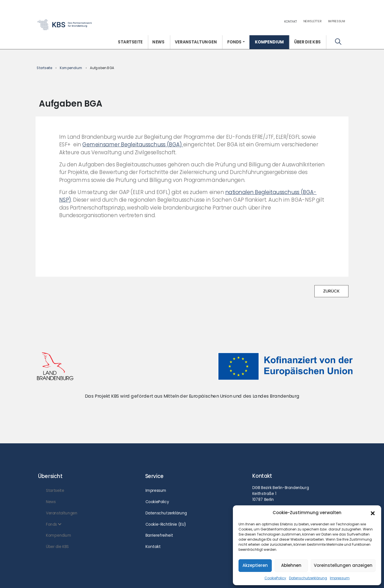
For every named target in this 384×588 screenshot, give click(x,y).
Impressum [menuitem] (337, 21)
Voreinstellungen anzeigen (343, 565)
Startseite (44, 68)
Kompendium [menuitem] (269, 42)
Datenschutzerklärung (308, 578)
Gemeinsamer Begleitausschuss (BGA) (133, 145)
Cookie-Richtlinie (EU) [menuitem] (166, 524)
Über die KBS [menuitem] (307, 42)
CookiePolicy (275, 578)
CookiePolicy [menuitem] (157, 502)
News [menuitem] (158, 42)
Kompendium (71, 68)
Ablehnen (291, 565)
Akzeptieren (255, 565)
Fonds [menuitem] (234, 42)
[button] (373, 513)
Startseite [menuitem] (130, 42)
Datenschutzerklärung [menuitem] (166, 513)
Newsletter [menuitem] (313, 21)
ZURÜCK (331, 291)
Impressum (340, 578)
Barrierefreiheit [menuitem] (159, 535)
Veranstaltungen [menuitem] (196, 42)
